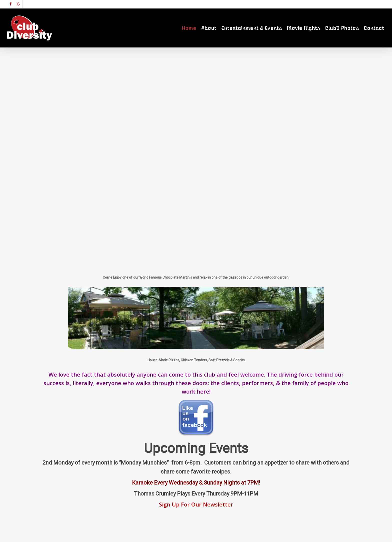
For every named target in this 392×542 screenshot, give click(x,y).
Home (189, 28)
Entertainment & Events (251, 28)
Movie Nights (303, 28)
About (209, 28)
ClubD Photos (342, 28)
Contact (374, 28)
